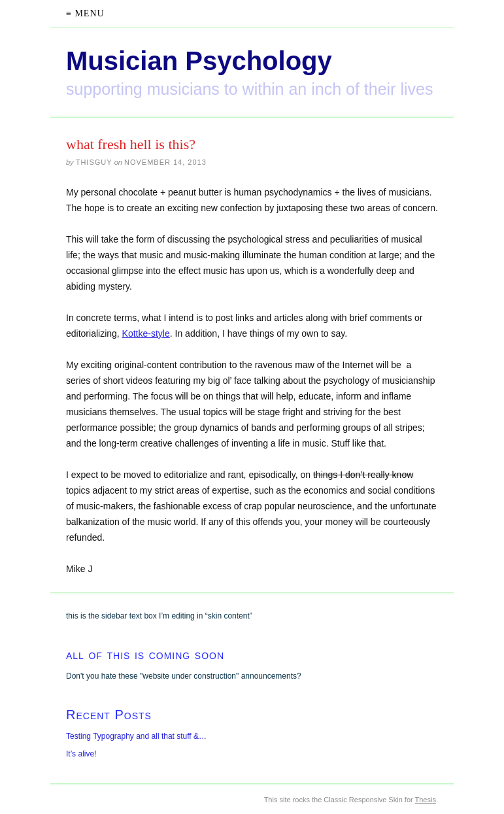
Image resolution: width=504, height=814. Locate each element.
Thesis (426, 800)
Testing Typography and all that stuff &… (136, 736)
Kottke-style (146, 333)
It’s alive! (81, 754)
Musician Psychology (199, 61)
